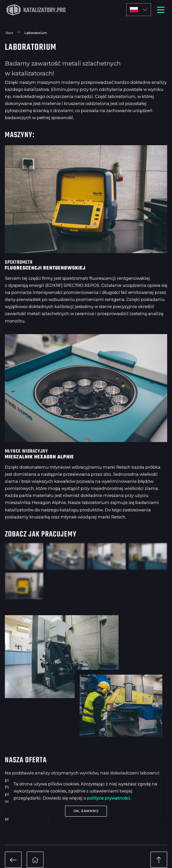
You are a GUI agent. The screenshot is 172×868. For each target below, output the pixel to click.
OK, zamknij (86, 811)
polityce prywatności (109, 798)
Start (9, 33)
